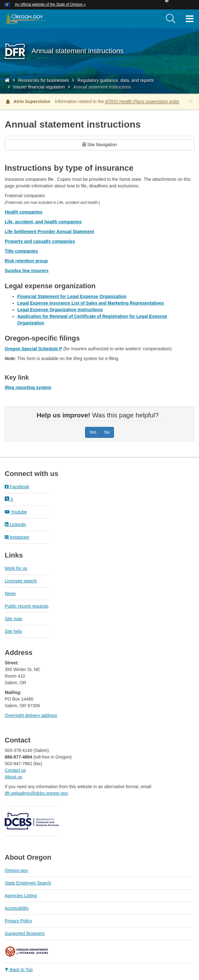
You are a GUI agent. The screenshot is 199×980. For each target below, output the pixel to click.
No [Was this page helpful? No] (107, 432)
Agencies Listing (21, 896)
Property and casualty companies (40, 241)
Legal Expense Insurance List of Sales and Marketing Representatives (91, 303)
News (10, 593)
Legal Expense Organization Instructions (60, 310)
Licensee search (21, 581)
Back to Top (19, 970)
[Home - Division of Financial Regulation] (7, 80)
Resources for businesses (44, 80)
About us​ (13, 777)
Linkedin (15, 524)
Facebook (17, 487)
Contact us (15, 770)
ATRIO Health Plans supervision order (142, 101)
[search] (171, 19)
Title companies (21, 251)
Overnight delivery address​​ (31, 715)
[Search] (171, 19)
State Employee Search (28, 883)
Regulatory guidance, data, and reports (116, 80)
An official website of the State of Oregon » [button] (50, 4)
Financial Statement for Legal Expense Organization (72, 296)
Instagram (17, 537)
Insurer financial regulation (39, 87)
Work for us (16, 568)
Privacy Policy (18, 921)
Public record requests (27, 606)
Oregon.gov (16, 870)
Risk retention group (26, 261)
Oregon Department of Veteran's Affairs (27, 951)
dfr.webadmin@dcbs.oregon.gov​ (36, 793)
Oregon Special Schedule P (33, 349)
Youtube (16, 512)
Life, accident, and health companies (43, 222)
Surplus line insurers (27, 271)
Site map (13, 619)
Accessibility (17, 908)
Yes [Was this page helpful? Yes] (93, 432)
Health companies (24, 212)
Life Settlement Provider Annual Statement (49, 232)
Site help (13, 631)
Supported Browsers (25, 933)
